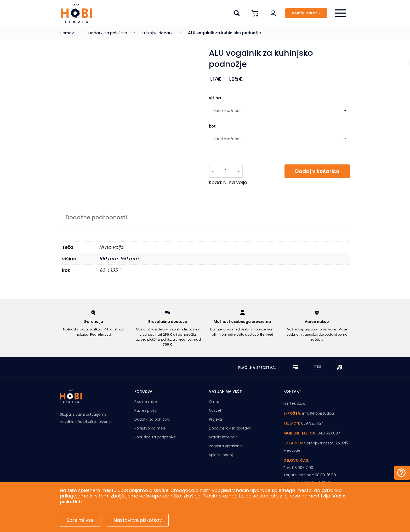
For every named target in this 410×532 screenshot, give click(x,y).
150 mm (129, 259)
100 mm (108, 259)
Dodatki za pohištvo (108, 33)
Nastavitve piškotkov (138, 520)
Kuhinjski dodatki (158, 33)
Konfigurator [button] (304, 13)
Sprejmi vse (80, 520)
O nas (214, 402)
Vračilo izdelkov (223, 437)
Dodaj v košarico (317, 171)
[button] (273, 13)
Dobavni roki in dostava (230, 428)
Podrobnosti (100, 334)
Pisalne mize (146, 402)
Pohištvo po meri (150, 428)
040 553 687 (329, 433)
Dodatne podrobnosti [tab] (96, 217)
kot (212, 126)
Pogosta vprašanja (226, 446)
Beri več (267, 334)
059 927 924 (313, 423)
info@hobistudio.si (319, 413)
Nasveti (216, 410)
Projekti (215, 419)
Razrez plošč (146, 410)
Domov (67, 33)
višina (215, 98)
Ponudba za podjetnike (155, 437)
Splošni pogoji (221, 455)
